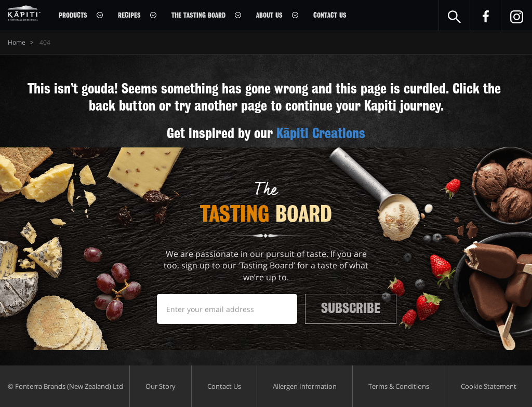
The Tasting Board (198, 15)
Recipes (129, 15)
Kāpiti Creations (321, 133)
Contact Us (330, 15)
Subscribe (351, 308)
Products (73, 15)
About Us (269, 15)
